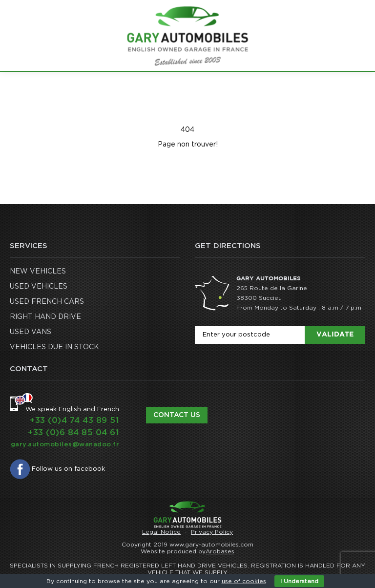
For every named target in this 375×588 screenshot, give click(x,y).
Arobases (220, 551)
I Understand (299, 581)
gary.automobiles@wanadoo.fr (65, 445)
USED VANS (31, 332)
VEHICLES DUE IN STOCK (54, 347)
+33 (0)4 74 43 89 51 (74, 420)
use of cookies (244, 581)
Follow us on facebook (68, 469)
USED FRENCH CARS (47, 302)
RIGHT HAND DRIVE (45, 317)
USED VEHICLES (39, 287)
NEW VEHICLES (38, 272)
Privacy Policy (212, 532)
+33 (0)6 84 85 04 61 (73, 432)
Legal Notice (161, 532)
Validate (335, 335)
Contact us (177, 415)
